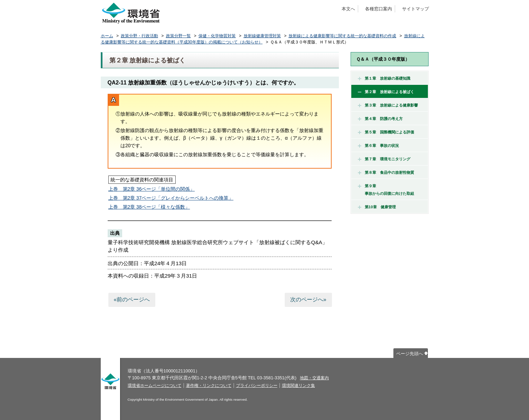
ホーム (107, 36)
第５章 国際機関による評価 (386, 132)
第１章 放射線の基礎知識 (384, 78)
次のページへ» (308, 299)
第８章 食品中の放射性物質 (386, 172)
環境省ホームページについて (155, 386)
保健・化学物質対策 (217, 36)
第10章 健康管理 (377, 207)
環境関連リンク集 (298, 386)
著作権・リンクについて (209, 386)
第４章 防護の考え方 (380, 119)
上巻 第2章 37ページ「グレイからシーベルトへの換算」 (171, 198)
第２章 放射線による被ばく (386, 92)
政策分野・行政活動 (139, 36)
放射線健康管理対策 (262, 36)
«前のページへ (132, 299)
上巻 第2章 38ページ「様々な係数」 (149, 207)
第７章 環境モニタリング (384, 159)
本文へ (348, 9)
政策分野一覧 (178, 36)
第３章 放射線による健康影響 (388, 105)
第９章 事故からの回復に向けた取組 (386, 190)
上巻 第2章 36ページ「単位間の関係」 (152, 189)
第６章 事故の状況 (378, 146)
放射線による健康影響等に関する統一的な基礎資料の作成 (342, 36)
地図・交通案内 (314, 378)
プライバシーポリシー (257, 386)
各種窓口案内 (379, 9)
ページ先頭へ (410, 354)
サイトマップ (415, 9)
